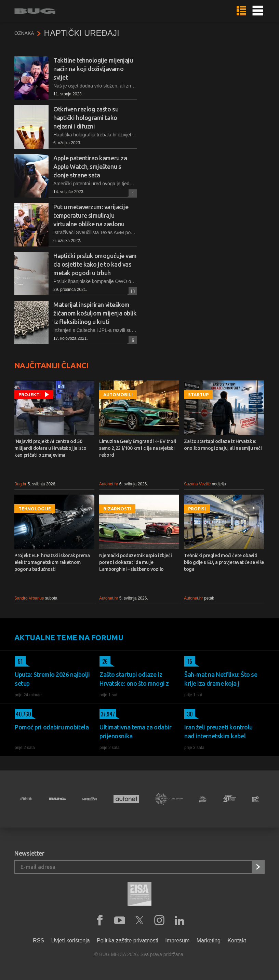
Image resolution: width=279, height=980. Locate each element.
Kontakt (237, 941)
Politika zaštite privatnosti (128, 941)
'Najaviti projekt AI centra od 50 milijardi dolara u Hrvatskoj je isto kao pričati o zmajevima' (50, 448)
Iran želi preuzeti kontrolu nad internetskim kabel (218, 731)
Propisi (197, 509)
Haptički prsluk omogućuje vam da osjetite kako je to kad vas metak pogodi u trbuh (95, 264)
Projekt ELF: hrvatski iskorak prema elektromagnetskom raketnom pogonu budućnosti (52, 562)
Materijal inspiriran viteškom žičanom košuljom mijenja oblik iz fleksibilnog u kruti (95, 313)
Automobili (118, 394)
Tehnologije (35, 509)
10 (132, 291)
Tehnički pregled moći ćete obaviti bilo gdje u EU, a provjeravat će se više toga (224, 562)
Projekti (30, 394)
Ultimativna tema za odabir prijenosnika (135, 731)
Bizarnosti (117, 509)
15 (188, 661)
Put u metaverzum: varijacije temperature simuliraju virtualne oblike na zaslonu (91, 215)
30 (189, 714)
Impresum (177, 941)
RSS (38, 941)
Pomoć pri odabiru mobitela (52, 727)
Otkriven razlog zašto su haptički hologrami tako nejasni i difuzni (86, 118)
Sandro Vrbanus (29, 598)
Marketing (209, 941)
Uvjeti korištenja (71, 941)
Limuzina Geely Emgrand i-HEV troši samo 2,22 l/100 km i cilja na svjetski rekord (138, 448)
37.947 (107, 714)
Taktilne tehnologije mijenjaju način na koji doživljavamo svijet (93, 69)
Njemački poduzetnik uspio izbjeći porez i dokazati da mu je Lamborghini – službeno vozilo (135, 562)
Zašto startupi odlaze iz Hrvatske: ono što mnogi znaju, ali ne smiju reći (223, 445)
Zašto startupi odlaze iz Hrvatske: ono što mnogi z (134, 679)
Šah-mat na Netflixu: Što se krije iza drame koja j (221, 679)
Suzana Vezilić (197, 484)
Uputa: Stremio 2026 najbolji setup (52, 679)
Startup (198, 394)
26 (104, 661)
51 (19, 661)
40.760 (23, 714)
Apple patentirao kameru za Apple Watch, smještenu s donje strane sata (90, 166)
